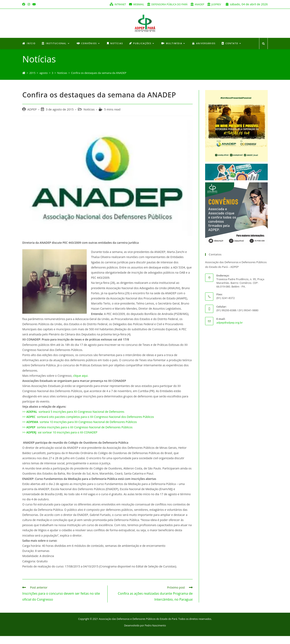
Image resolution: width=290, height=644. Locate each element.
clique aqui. (81, 384)
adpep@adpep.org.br (230, 330)
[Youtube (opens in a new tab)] (34, 4)
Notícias (89, 117)
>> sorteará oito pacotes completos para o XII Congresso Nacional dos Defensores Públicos (88, 425)
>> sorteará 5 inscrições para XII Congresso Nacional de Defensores (73, 420)
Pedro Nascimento (155, 633)
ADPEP (32, 117)
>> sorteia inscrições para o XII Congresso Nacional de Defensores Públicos (77, 435)
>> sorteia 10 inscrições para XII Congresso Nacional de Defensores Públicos (80, 430)
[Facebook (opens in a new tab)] (24, 4)
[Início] (24, 81)
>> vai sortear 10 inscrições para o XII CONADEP (60, 440)
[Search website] (263, 52)
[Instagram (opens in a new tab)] (29, 4)
